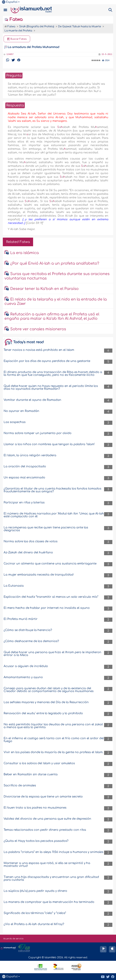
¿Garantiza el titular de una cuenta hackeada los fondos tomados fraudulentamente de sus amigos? (52, 490)
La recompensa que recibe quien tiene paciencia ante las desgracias (46, 529)
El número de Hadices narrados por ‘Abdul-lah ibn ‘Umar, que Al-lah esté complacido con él (54, 515)
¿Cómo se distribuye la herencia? (28, 630)
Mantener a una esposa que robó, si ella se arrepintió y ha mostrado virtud (47, 864)
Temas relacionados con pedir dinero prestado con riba (45, 830)
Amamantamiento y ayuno (23, 677)
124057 (10, 54)
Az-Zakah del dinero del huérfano (28, 552)
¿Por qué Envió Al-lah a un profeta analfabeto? (55, 263)
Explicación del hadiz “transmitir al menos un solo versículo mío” (51, 597)
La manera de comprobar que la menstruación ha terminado (49, 902)
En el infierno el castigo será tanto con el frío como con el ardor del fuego (54, 740)
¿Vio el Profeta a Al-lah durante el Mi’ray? (34, 924)
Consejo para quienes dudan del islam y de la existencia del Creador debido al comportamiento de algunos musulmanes (49, 690)
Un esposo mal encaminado (24, 478)
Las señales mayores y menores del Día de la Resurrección (46, 702)
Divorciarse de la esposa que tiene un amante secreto (43, 797)
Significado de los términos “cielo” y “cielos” (35, 913)
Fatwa (13, 20)
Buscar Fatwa (17, 39)
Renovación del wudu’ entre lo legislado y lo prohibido (43, 713)
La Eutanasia (14, 586)
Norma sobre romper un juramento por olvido (38, 433)
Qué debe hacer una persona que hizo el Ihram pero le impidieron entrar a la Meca (52, 654)
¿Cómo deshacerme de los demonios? (31, 641)
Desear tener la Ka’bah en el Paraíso (44, 289)
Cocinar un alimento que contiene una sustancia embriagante (50, 564)
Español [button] (10, 2)
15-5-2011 (107, 54)
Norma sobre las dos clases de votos (31, 541)
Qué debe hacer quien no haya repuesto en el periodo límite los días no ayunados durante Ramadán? (51, 387)
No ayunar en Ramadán (21, 411)
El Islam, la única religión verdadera (30, 455)
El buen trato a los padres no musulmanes (35, 808)
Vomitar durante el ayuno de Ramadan (32, 400)
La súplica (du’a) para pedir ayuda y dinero (35, 891)
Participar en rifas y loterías (24, 502)
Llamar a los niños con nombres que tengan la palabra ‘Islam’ (49, 444)
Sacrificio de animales (20, 785)
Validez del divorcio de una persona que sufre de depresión (47, 819)
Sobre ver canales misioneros (38, 329)
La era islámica (24, 253)
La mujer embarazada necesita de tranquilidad (39, 575)
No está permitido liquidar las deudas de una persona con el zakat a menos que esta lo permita (53, 726)
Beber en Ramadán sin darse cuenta (31, 774)
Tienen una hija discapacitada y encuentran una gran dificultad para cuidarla (51, 878)
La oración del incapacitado (25, 466)
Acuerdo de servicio (13, 939)
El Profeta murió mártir (21, 619)
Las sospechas (15, 422)
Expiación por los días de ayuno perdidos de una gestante (47, 361)
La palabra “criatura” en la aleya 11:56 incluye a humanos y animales (53, 852)
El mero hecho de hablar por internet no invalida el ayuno (47, 608)
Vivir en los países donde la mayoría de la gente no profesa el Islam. (53, 752)
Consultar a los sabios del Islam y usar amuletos (39, 763)
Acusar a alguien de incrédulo (26, 666)
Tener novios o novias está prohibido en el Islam (39, 350)
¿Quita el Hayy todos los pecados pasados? (36, 841)
